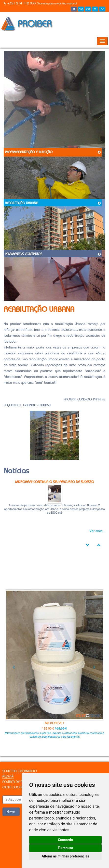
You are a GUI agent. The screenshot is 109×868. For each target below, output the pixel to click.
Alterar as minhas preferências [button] (65, 856)
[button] (12, 665)
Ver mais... (97, 531)
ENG (81, 9)
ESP (88, 9)
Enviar (11, 812)
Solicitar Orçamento (20, 771)
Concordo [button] (65, 840)
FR (95, 9)
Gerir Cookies (14, 787)
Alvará (8, 777)
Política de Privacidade (21, 782)
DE (102, 9)
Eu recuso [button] (65, 848)
